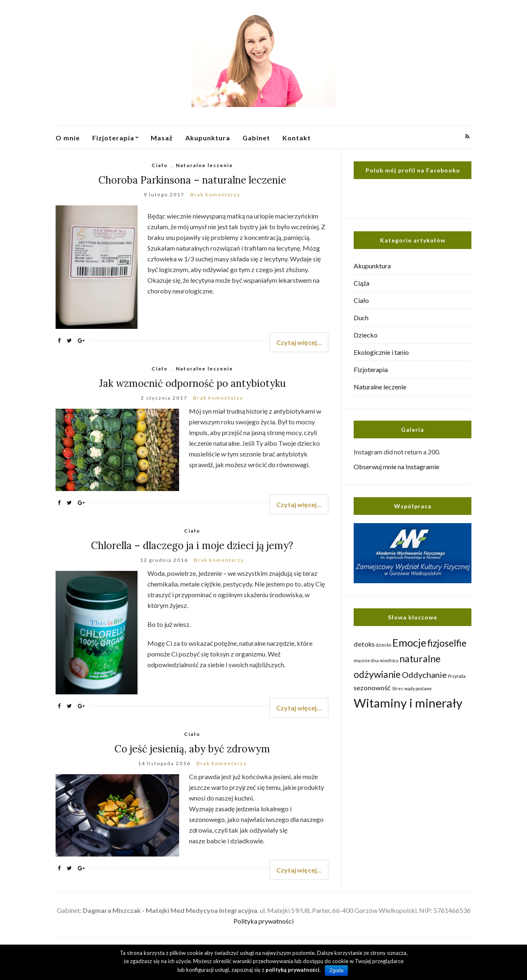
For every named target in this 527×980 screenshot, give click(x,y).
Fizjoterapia (113, 138)
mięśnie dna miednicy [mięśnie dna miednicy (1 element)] (376, 660)
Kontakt (297, 138)
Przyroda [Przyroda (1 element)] (457, 676)
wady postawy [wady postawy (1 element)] (418, 688)
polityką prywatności (293, 970)
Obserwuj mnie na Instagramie (396, 467)
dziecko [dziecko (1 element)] (384, 645)
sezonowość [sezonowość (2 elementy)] (372, 688)
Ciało (160, 165)
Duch (361, 318)
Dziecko (366, 335)
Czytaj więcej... (299, 342)
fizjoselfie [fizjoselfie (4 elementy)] (447, 643)
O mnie (68, 138)
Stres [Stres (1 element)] (398, 688)
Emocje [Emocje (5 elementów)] (409, 642)
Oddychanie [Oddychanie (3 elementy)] (424, 675)
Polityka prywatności (263, 921)
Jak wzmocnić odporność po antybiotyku (192, 383)
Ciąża (361, 283)
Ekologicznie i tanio (381, 352)
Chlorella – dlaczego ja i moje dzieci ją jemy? (192, 546)
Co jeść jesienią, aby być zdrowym (192, 749)
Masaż (162, 138)
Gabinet (256, 138)
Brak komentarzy (215, 194)
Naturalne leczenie (204, 165)
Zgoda (336, 971)
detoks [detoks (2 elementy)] (364, 644)
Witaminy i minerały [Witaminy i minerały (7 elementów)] (408, 703)
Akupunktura (208, 138)
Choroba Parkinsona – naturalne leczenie (192, 180)
